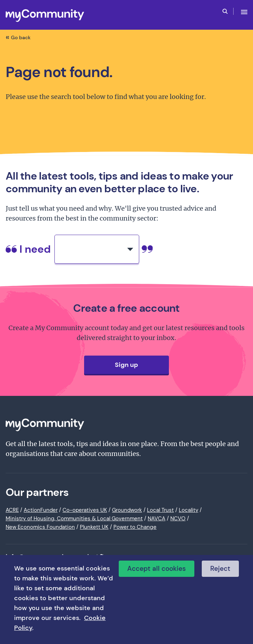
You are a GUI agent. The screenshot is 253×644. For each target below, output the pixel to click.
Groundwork (127, 510)
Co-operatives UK (85, 510)
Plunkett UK (94, 527)
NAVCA (157, 519)
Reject (220, 569)
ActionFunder (41, 510)
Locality (189, 510)
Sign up (126, 365)
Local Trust (160, 510)
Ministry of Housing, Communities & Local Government (74, 519)
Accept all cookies (157, 569)
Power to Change (135, 527)
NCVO (178, 519)
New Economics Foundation (40, 527)
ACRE (12, 510)
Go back (21, 37)
